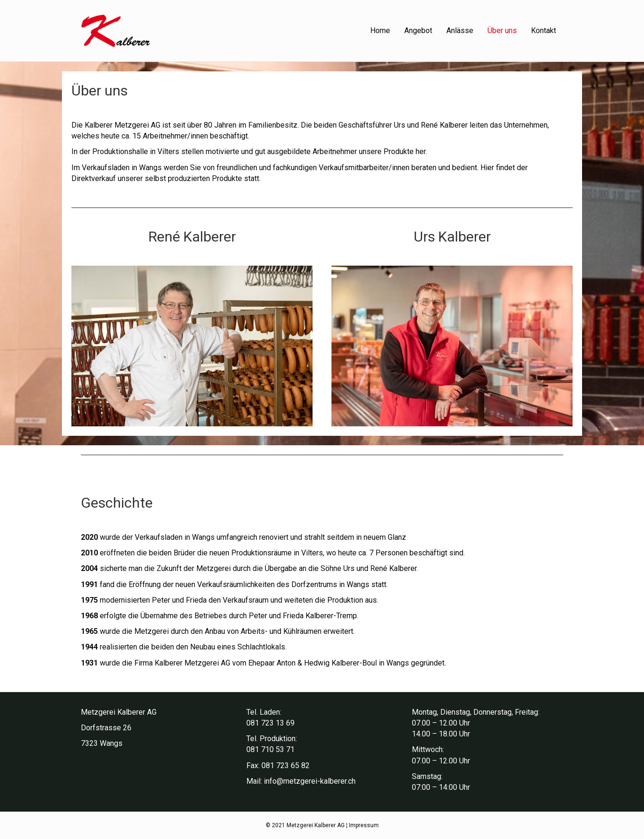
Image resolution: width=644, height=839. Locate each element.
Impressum (364, 825)
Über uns (502, 30)
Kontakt (544, 30)
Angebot (418, 30)
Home (380, 30)
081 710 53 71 (270, 749)
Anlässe (460, 30)
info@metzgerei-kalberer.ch (310, 781)
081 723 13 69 (270, 723)
